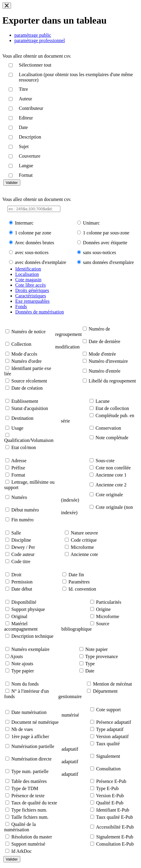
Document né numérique (35, 722)
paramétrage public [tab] (33, 35)
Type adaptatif (110, 729)
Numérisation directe (32, 759)
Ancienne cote (84, 554)
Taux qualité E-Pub (115, 817)
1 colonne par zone (33, 233)
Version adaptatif (112, 736)
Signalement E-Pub (115, 837)
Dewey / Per (23, 547)
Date (90, 671)
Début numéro (25, 510)
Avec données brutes (34, 243)
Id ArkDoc (22, 851)
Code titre (21, 561)
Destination (22, 418)
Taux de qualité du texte (34, 803)
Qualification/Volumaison (29, 440)
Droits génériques (32, 290)
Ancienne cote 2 (111, 485)
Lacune (103, 401)
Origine (104, 609)
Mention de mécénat (112, 684)
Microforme (82, 547)
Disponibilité (24, 602)
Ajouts (17, 656)
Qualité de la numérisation (20, 827)
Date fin (76, 575)
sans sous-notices (100, 252)
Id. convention (82, 589)
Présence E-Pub (111, 781)
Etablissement (25, 401)
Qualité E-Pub (110, 803)
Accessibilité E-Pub (115, 827)
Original (19, 616)
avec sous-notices (32, 252)
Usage (17, 428)
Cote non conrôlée (113, 468)
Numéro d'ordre (26, 361)
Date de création (27, 388)
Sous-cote (105, 461)
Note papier (97, 649)
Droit (16, 575)
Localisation (27, 274)
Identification (28, 269)
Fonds (21, 307)
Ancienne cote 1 (111, 475)
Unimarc (91, 223)
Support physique (28, 609)
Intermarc (24, 223)
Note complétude (112, 438)
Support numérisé (28, 844)
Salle (16, 533)
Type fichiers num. (29, 810)
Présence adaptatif (114, 722)
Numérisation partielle (33, 746)
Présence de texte (28, 796)
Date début (22, 589)
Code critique (84, 540)
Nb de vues (22, 729)
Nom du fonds (25, 684)
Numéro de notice (29, 332)
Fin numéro (22, 520)
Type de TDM (25, 788)
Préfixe (18, 468)
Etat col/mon (24, 447)
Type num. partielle (30, 771)
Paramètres (79, 582)
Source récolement (29, 381)
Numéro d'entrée (105, 371)
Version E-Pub (110, 796)
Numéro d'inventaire (108, 361)
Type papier (23, 671)
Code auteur (23, 554)
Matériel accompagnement (21, 626)
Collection (21, 344)
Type (90, 664)
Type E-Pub (108, 788)
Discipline (21, 540)
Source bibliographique (85, 626)
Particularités (109, 602)
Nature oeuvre (84, 533)
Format (18, 475)
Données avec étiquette (105, 243)
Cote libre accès (30, 285)
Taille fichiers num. (30, 817)
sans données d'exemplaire (108, 262)
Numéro (19, 497)
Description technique (32, 636)
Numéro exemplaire (30, 649)
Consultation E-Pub (115, 844)
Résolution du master (32, 837)
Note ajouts (22, 664)
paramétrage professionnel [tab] (40, 40)
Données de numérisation (40, 312)
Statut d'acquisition (30, 408)
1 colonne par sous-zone (106, 233)
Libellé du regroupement (112, 381)
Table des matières (29, 781)
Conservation (108, 428)
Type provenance (102, 656)
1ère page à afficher (30, 736)
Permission (22, 582)
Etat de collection (112, 408)
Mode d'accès (24, 354)
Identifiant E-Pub (113, 810)
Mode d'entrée (102, 354)
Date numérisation (29, 712)
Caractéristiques (31, 296)
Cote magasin (28, 280)
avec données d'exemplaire (41, 262)
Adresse (19, 461)
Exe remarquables (32, 301)
